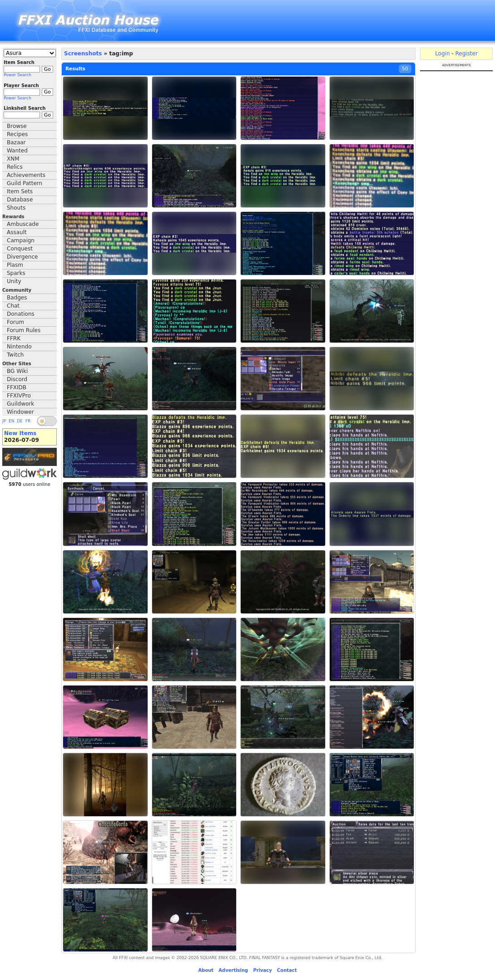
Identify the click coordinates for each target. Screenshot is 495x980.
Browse (17, 126)
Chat (13, 306)
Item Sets (20, 191)
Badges (17, 298)
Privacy (262, 970)
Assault (17, 232)
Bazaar (16, 142)
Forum (15, 322)
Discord (17, 379)
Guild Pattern (25, 183)
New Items (20, 433)
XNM (13, 159)
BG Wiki (17, 371)
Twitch (15, 355)
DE (20, 421)
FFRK (14, 338)
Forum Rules (24, 330)
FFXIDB (17, 387)
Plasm (15, 265)
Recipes (17, 134)
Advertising (233, 970)
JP (4, 421)
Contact (287, 970)
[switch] (47, 421)
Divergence (22, 257)
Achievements (26, 175)
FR (28, 421)
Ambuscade (23, 224)
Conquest (20, 249)
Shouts (16, 208)
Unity (14, 281)
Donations (21, 314)
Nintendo (19, 347)
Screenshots (83, 54)
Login (442, 54)
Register (466, 54)
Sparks (16, 273)
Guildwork (20, 404)
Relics (15, 167)
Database (20, 200)
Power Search (17, 75)
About (206, 970)
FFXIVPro (19, 396)
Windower (20, 412)
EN (11, 421)
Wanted (17, 151)
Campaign (21, 240)
